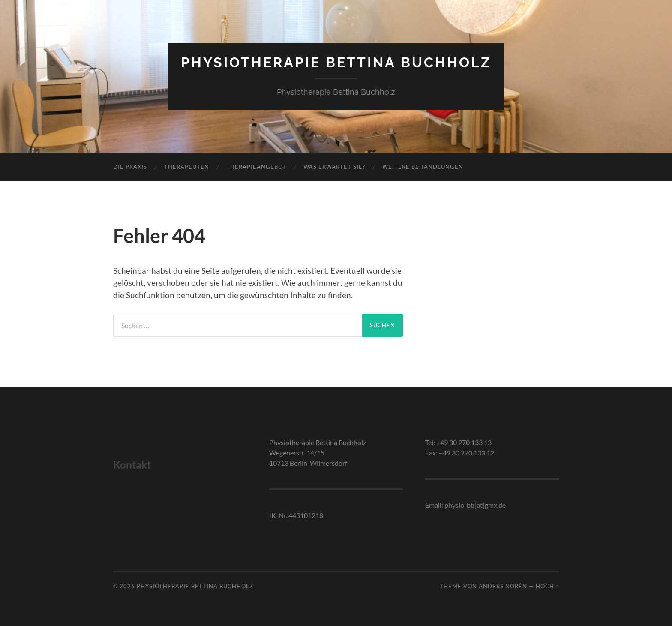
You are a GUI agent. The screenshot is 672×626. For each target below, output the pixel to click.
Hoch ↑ (547, 586)
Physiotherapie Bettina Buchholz (336, 62)
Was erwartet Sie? (334, 167)
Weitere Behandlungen (423, 167)
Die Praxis (130, 167)
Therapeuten (187, 167)
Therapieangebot (256, 167)
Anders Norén (503, 586)
